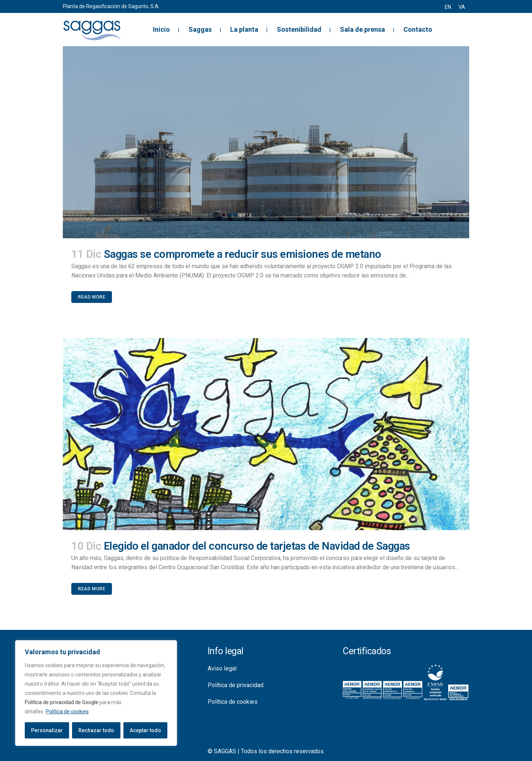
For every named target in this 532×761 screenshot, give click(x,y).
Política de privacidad (236, 685)
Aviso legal (222, 668)
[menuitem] (448, 7)
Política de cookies (67, 711)
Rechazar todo (96, 730)
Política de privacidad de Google (62, 702)
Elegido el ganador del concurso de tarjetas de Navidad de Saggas (257, 546)
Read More (92, 297)
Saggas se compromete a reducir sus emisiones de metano (243, 254)
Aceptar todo (145, 730)
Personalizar (47, 730)
